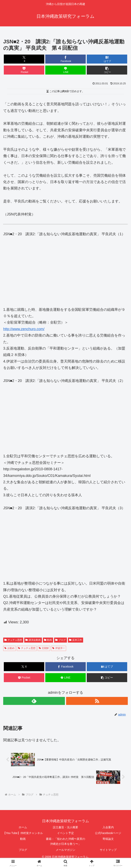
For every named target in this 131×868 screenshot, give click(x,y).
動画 (23, 839)
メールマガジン (65, 850)
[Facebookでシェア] (65, 59)
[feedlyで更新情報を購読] (34, 701)
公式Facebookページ (108, 833)
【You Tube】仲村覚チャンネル (23, 833)
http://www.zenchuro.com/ (24, 329)
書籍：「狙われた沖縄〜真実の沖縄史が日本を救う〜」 (65, 841)
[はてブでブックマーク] (107, 59)
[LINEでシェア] (65, 70)
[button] (107, 70)
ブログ (23, 850)
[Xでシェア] (24, 59)
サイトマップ (108, 850)
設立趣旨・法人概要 (65, 827)
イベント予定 (65, 833)
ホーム (23, 827)
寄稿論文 (108, 839)
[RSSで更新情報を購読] (97, 701)
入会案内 (108, 827)
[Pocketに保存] (24, 70)
